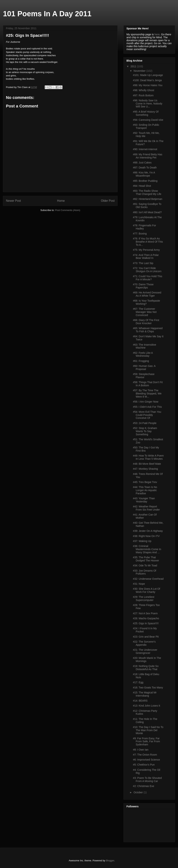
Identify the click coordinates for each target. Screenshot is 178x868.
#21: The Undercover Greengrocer (145, 651)
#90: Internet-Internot (145, 149)
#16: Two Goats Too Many (148, 688)
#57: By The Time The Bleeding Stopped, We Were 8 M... (147, 394)
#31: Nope (139, 584)
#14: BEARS (140, 701)
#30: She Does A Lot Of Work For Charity (146, 590)
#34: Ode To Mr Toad (145, 565)
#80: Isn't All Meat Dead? (147, 212)
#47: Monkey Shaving (145, 469)
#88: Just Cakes (142, 163)
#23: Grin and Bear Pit (146, 637)
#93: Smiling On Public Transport (146, 126)
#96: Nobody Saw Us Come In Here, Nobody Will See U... (148, 104)
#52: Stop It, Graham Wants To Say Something (145, 431)
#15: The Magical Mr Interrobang (145, 694)
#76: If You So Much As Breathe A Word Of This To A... (148, 242)
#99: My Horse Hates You (148, 85)
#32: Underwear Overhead (148, 579)
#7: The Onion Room (145, 755)
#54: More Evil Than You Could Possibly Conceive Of (147, 415)
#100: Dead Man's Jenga (147, 80)
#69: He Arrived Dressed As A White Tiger (147, 294)
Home (61, 201)
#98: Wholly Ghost (144, 90)
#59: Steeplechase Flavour (144, 376)
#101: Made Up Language (148, 75)
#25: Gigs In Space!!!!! (146, 623)
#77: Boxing (140, 234)
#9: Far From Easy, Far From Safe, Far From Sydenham (146, 742)
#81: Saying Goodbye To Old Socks (147, 206)
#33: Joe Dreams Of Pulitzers (145, 572)
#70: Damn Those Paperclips (143, 286)
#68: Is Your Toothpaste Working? (146, 302)
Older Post (108, 201)
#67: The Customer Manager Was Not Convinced (145, 312)
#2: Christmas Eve (144, 786)
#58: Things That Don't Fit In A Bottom (148, 384)
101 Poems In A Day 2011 (47, 14)
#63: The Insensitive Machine (145, 346)
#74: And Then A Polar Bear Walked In (146, 257)
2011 (134, 66)
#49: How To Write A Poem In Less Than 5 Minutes (148, 457)
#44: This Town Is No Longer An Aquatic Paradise (145, 490)
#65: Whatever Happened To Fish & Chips (148, 330)
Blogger (110, 861)
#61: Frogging (141, 361)
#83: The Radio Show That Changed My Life (147, 192)
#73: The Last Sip (143, 263)
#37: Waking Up (142, 541)
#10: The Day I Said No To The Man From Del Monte (148, 730)
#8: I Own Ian (141, 750)
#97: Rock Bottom (143, 95)
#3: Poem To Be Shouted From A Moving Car (147, 780)
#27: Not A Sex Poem (145, 613)
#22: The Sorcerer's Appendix (144, 643)
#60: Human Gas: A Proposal (144, 368)
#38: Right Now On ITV (146, 536)
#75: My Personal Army (146, 250)
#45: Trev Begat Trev (145, 482)
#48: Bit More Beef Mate (147, 464)
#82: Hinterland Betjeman (148, 199)
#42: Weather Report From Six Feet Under (146, 508)
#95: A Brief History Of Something (146, 113)
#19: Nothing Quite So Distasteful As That (146, 668)
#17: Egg (138, 682)
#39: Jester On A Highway (148, 531)
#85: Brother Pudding (145, 181)
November (140, 71)
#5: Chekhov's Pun (144, 765)
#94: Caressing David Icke (148, 120)
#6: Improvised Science (146, 760)
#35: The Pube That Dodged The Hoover (146, 559)
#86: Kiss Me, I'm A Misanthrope (144, 174)
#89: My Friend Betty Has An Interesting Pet (148, 156)
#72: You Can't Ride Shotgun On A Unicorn (147, 270)
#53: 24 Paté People (145, 423)
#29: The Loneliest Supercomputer (144, 598)
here (157, 34)
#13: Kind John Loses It (146, 706)
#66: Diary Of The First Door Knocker (146, 322)
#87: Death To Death (145, 168)
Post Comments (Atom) (68, 210)
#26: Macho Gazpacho (146, 618)
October (139, 792)
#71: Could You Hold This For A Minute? (148, 278)
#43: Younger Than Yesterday (144, 500)
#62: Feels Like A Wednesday (143, 354)
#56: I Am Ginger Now (146, 402)
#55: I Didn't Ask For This (147, 407)
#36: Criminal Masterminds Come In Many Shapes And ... (147, 549)
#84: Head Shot (142, 186)
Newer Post (13, 201)
